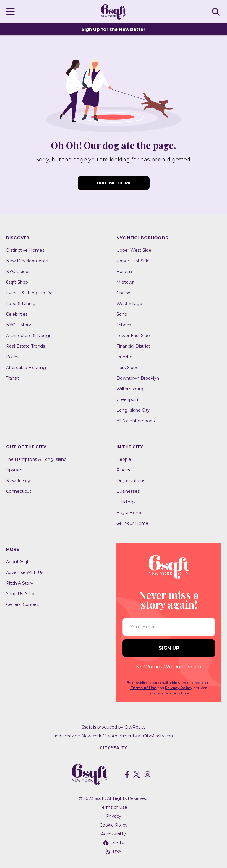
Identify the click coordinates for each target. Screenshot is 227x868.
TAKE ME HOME (114, 183)
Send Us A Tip (20, 594)
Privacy (114, 816)
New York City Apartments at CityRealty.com (128, 736)
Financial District (133, 346)
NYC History (18, 325)
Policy (12, 357)
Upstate (14, 470)
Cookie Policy (113, 825)
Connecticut (19, 491)
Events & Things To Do (29, 293)
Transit (13, 378)
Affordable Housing (26, 368)
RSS (113, 852)
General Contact (23, 604)
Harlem (124, 272)
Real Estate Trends (25, 346)
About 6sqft (18, 562)
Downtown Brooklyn (138, 378)
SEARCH (217, 12)
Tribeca (124, 325)
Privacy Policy (179, 688)
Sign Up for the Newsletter (113, 29)
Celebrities (17, 314)
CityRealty (135, 727)
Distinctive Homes (25, 250)
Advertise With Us (25, 572)
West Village (129, 304)
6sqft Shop (17, 282)
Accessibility (113, 834)
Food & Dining (21, 304)
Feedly (113, 843)
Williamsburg (130, 389)
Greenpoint (128, 399)
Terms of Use (144, 688)
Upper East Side (133, 261)
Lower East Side (133, 336)
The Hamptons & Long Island (36, 459)
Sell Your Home (132, 523)
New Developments (27, 261)
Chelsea (125, 293)
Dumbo (124, 357)
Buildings (126, 502)
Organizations (131, 481)
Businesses (128, 491)
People (124, 459)
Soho (122, 314)
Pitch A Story (20, 583)
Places (123, 470)
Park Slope (128, 368)
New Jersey (18, 481)
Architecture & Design (29, 336)
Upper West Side (134, 250)
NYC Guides (18, 272)
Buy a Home (130, 513)
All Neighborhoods (136, 421)
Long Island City (133, 410)
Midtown (126, 282)
